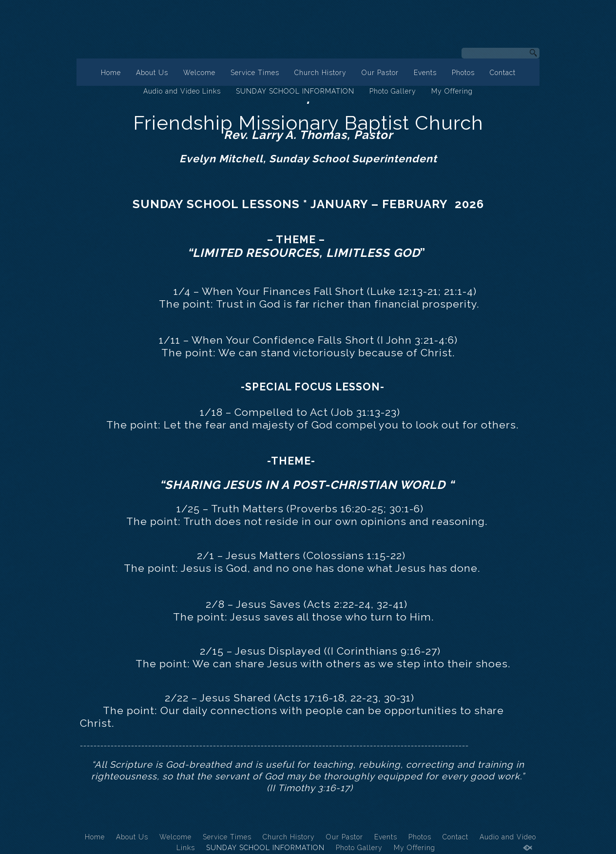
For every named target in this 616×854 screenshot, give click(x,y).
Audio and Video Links (182, 91)
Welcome (199, 73)
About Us (152, 73)
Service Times (255, 73)
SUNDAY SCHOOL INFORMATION (295, 91)
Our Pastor (380, 73)
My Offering (452, 91)
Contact (503, 73)
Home (111, 73)
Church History (320, 73)
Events (425, 73)
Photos (463, 73)
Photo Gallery (393, 91)
